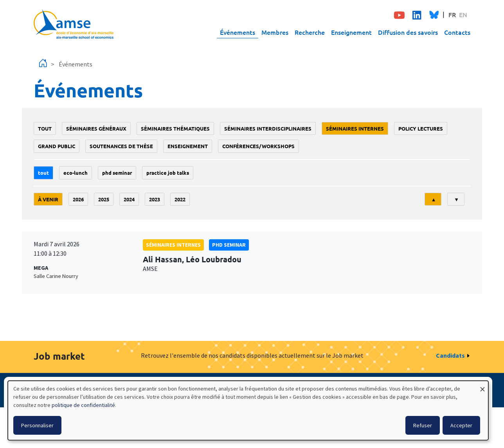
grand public (57, 146)
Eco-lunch (76, 173)
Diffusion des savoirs (408, 32)
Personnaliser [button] (37, 425)
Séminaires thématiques (175, 128)
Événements (238, 32)
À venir (48, 199)
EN (463, 14)
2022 (180, 199)
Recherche (310, 32)
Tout (45, 128)
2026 (78, 199)
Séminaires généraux (96, 128)
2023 (155, 199)
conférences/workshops (258, 146)
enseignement (188, 146)
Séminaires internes (355, 128)
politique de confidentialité (83, 405)
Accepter (461, 425)
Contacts (457, 32)
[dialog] (248, 410)
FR (452, 14)
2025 (104, 199)
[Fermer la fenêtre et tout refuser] (482, 386)
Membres (275, 32)
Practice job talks (168, 173)
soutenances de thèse (121, 146)
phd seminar (117, 173)
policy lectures (421, 128)
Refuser (423, 425)
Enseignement (351, 32)
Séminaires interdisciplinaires (268, 128)
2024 (129, 199)
